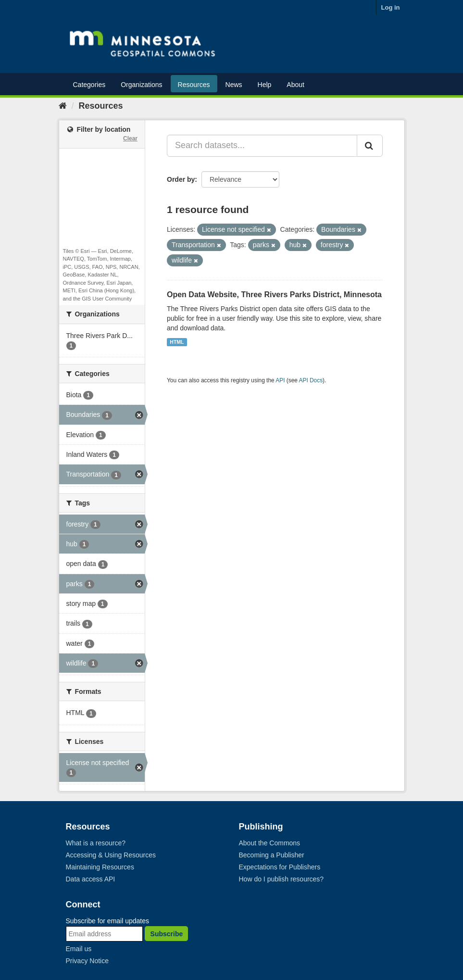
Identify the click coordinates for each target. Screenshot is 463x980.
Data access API (91, 879)
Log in (391, 7)
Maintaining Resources (100, 867)
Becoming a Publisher (272, 855)
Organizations (141, 85)
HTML (177, 342)
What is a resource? (96, 843)
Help (265, 85)
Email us (79, 949)
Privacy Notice (87, 961)
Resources (194, 85)
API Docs (311, 380)
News (234, 85)
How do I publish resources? (282, 879)
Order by (181, 179)
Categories (89, 85)
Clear (130, 138)
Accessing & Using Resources (111, 855)
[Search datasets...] (262, 146)
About (295, 85)
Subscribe (167, 934)
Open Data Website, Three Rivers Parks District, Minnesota (274, 295)
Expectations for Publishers (280, 867)
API (280, 380)
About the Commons (270, 843)
